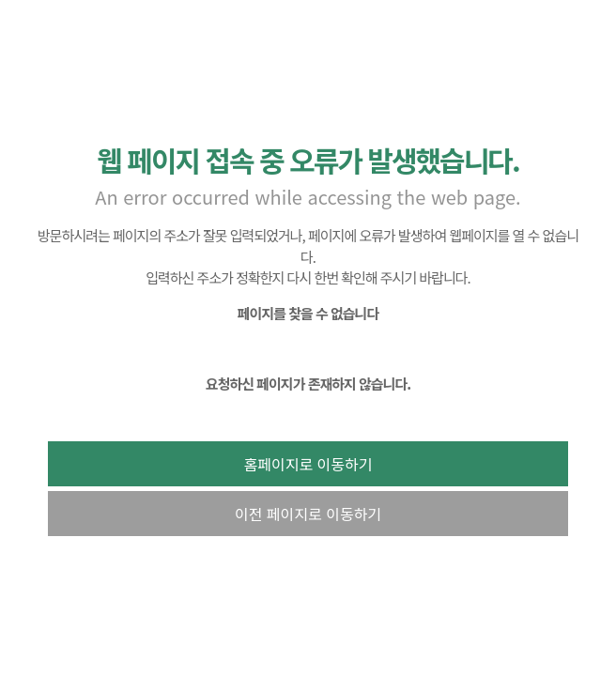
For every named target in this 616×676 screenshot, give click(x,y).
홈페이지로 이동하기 (308, 464)
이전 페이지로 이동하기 (308, 514)
